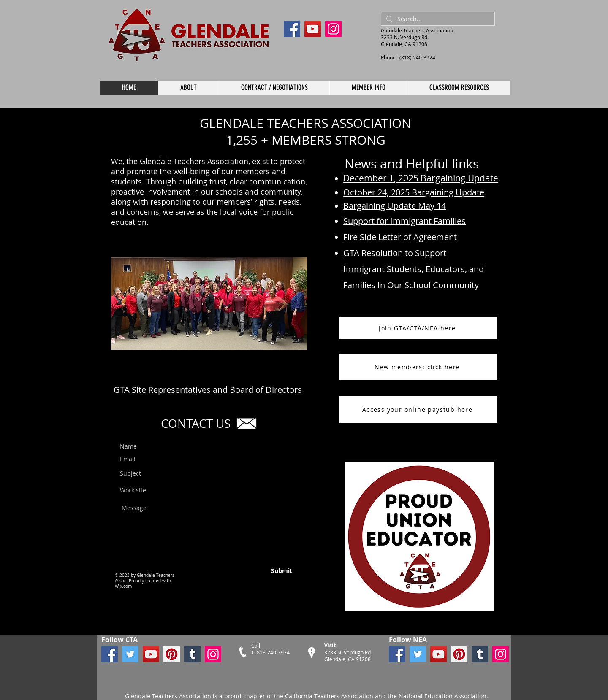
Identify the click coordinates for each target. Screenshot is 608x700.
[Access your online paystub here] (418, 409)
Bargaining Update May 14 (395, 206)
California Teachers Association (329, 696)
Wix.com (123, 586)
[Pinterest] (172, 654)
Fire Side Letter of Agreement (400, 237)
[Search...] (437, 19)
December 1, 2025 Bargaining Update (421, 178)
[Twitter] (130, 654)
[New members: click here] (418, 367)
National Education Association (442, 696)
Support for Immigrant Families (404, 221)
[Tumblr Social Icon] (192, 654)
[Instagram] (333, 29)
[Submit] (262, 571)
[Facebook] (292, 29)
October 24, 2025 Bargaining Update (414, 192)
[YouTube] (313, 29)
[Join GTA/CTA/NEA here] (418, 328)
